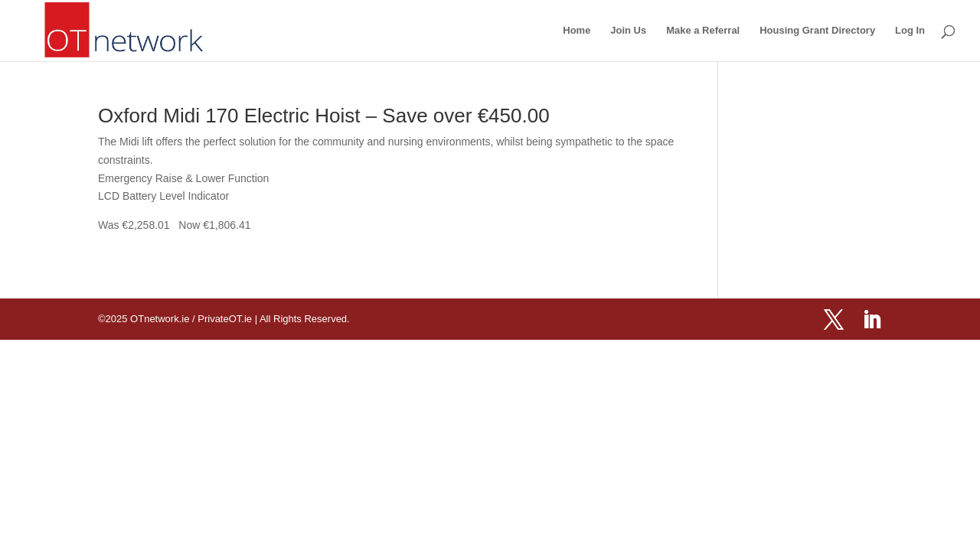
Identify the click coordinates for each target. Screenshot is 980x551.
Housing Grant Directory (817, 31)
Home (577, 31)
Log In (910, 31)
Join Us (628, 31)
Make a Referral (703, 31)
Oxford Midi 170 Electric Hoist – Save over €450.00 (324, 116)
